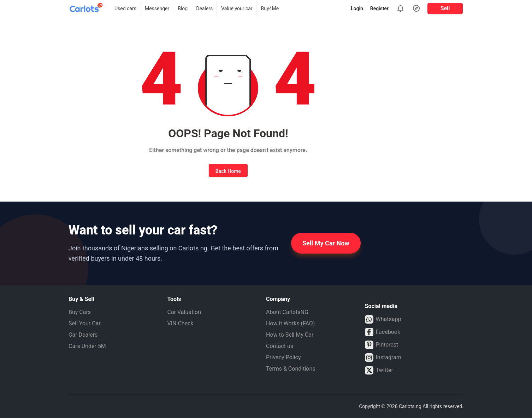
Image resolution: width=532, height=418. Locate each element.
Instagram (383, 358)
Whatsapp (383, 319)
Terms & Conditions (291, 369)
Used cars (125, 8)
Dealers (204, 8)
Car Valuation (184, 312)
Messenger (157, 8)
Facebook (383, 332)
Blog (183, 8)
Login (357, 8)
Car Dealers (83, 335)
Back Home (228, 171)
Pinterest (382, 345)
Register (379, 8)
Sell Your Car (85, 323)
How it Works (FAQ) (290, 323)
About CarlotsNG (287, 312)
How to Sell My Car (290, 335)
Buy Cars (80, 312)
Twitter (379, 370)
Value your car (237, 8)
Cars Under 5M (87, 346)
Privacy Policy (283, 357)
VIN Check (181, 323)
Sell (445, 8)
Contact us (280, 346)
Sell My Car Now (326, 243)
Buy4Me (270, 8)
